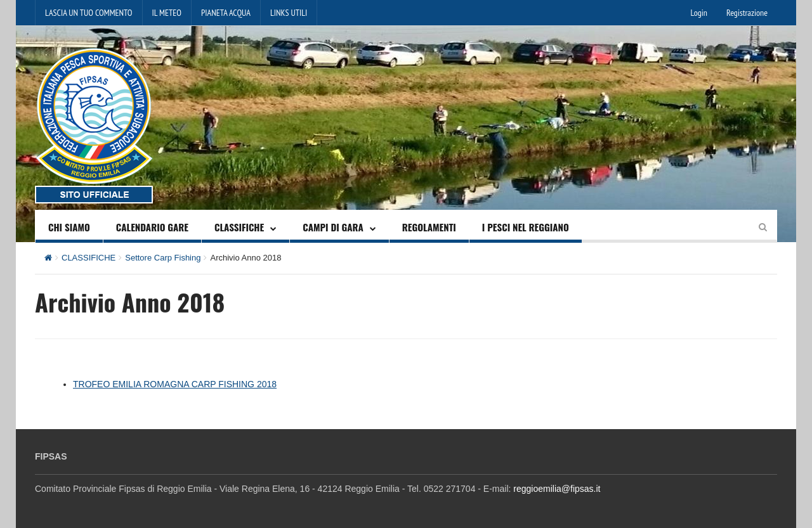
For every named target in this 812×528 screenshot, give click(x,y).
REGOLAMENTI (429, 227)
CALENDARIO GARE (152, 227)
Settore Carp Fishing (163, 258)
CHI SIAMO (69, 227)
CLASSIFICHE (239, 227)
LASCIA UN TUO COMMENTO (89, 13)
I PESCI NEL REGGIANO (526, 227)
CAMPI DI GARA (333, 227)
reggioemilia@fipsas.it (557, 489)
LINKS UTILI (289, 13)
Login (699, 13)
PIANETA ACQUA (226, 13)
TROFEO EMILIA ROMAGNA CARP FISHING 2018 (175, 384)
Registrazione (747, 13)
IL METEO (167, 13)
